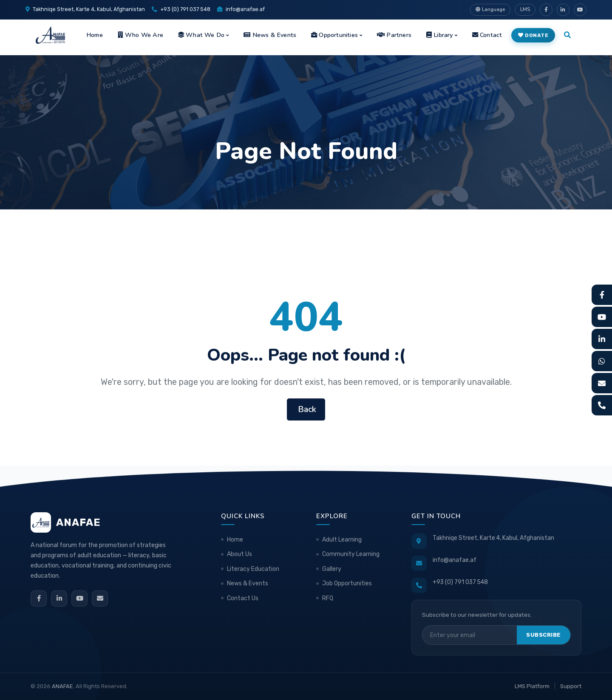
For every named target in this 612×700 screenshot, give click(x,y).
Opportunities (334, 35)
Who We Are (140, 35)
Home (95, 35)
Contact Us (243, 598)
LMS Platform (532, 686)
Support (571, 686)
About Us (239, 554)
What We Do (201, 35)
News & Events (270, 35)
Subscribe (544, 635)
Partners (394, 35)
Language (490, 9)
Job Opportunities (347, 583)
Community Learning (351, 554)
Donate (533, 35)
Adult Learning (342, 540)
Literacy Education (253, 569)
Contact (487, 35)
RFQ (328, 598)
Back (306, 409)
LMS (525, 9)
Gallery (332, 569)
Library (440, 35)
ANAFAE (62, 686)
